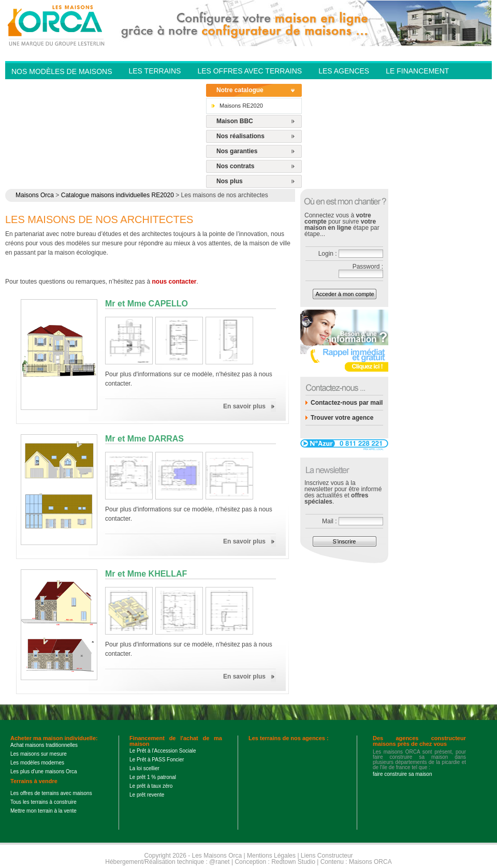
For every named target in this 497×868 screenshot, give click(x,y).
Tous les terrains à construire (43, 802)
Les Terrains (155, 71)
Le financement (417, 71)
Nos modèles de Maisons (62, 71)
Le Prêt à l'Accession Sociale (163, 751)
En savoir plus (244, 406)
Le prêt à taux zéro (151, 786)
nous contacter (174, 282)
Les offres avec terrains (250, 71)
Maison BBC (235, 121)
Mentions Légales (271, 856)
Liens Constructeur (327, 856)
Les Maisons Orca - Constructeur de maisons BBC (57, 25)
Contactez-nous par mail (347, 403)
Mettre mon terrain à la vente (43, 811)
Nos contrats (235, 166)
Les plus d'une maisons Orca (44, 771)
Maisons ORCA (370, 862)
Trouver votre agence (342, 418)
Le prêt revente (147, 795)
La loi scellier (144, 768)
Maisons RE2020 (241, 106)
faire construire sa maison (403, 774)
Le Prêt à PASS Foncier (157, 760)
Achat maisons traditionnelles (44, 745)
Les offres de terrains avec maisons (51, 793)
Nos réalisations (240, 136)
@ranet (220, 862)
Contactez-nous (162, 86)
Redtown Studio (293, 862)
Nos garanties (237, 151)
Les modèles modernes (37, 763)
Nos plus (230, 181)
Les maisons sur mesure (39, 754)
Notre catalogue (240, 90)
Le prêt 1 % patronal (153, 777)
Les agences (344, 71)
